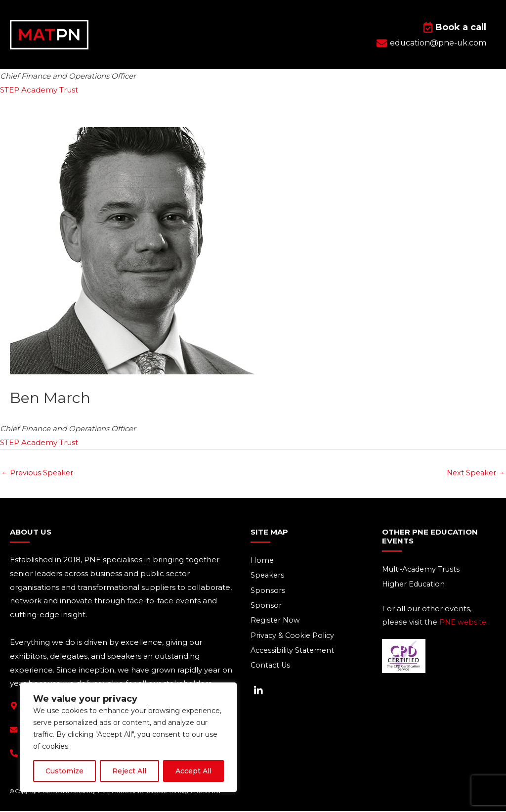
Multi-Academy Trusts (423, 570)
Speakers (268, 576)
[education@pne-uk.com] (14, 731)
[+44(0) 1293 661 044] (14, 754)
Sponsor (266, 607)
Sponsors (268, 592)
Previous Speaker (39, 473)
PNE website (464, 623)
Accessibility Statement (294, 653)
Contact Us (272, 668)
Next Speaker (474, 473)
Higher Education (415, 585)
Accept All (193, 771)
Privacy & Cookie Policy (294, 638)
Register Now (276, 622)
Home (263, 561)
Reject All (129, 771)
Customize (64, 771)
